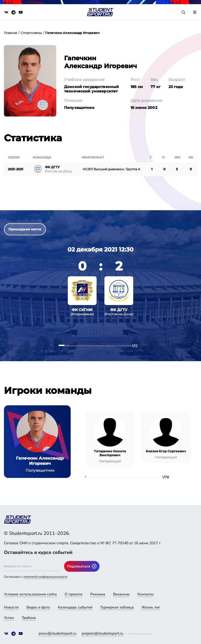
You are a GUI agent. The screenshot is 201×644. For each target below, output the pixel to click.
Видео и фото (38, 607)
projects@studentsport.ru (102, 633)
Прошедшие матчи (25, 229)
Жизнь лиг (151, 607)
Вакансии (121, 594)
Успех (9, 618)
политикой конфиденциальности (45, 577)
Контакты (146, 594)
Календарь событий (75, 607)
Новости (11, 607)
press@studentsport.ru (58, 633)
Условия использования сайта (30, 594)
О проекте (74, 594)
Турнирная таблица (117, 607)
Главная (10, 33)
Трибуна (29, 618)
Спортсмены (31, 33)
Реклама (98, 594)
